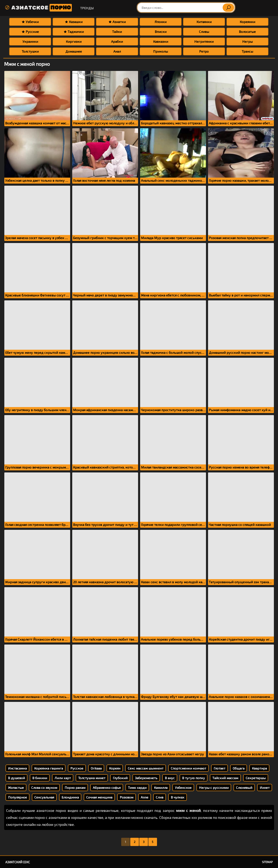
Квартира (259, 768)
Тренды (87, 8)
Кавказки (161, 41)
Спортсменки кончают (188, 768)
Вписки (161, 32)
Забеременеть (146, 778)
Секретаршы (256, 778)
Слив (160, 797)
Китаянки (204, 22)
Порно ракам (75, 788)
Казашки (74, 22)
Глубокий (120, 778)
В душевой (16, 778)
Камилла (161, 788)
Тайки (117, 32)
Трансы (247, 51)
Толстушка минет (92, 778)
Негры (247, 41)
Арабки (117, 41)
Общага (239, 768)
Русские (30, 32)
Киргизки (74, 41)
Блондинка (70, 797)
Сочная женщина (99, 797)
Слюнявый (244, 788)
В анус (170, 778)
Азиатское (38, 8)
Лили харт (63, 778)
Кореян (115, 768)
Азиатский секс (18, 862)
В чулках (178, 797)
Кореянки (247, 22)
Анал (117, 51)
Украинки (30, 41)
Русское (77, 768)
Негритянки (204, 41)
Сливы (204, 32)
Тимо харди (137, 788)
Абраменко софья (107, 788)
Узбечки (30, 22)
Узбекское (183, 788)
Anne (145, 797)
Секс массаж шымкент (146, 768)
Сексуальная (44, 797)
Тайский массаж (225, 778)
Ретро (204, 51)
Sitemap (267, 862)
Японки (161, 22)
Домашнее (74, 51)
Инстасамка (17, 768)
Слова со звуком (44, 788)
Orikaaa (96, 768)
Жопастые (16, 788)
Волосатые (247, 32)
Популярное (17, 797)
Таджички (74, 32)
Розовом (127, 797)
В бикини (40, 778)
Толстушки (30, 51)
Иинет (265, 788)
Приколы (161, 51)
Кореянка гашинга (49, 768)
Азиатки (117, 22)
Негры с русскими (214, 788)
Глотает (219, 768)
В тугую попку (194, 778)
